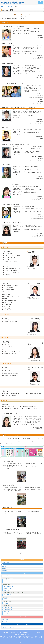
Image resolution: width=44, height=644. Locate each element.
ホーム (3, 6)
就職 (5, 564)
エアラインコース (8, 580)
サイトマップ (33, 633)
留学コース (6, 590)
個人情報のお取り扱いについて (22, 634)
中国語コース (7, 603)
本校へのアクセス (5, 633)
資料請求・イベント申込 (9, 627)
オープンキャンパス (8, 620)
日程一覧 (5, 622)
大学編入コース (8, 588)
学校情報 (39, 633)
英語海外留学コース (9, 610)
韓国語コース (7, 599)
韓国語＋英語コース (9, 595)
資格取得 (5, 571)
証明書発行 (26, 633)
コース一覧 (6, 576)
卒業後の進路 (10, 6)
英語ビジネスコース (9, 586)
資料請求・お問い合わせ (16, 633)
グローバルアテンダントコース (11, 582)
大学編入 (5, 566)
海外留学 (5, 568)
